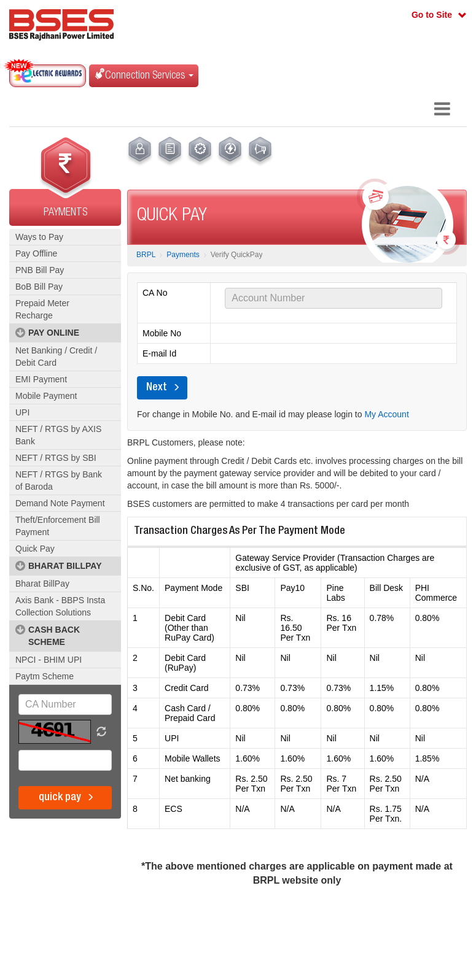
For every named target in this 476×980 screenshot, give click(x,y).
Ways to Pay (39, 237)
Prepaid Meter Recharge (42, 309)
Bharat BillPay (42, 584)
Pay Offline (36, 253)
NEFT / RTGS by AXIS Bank (58, 435)
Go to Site (432, 15)
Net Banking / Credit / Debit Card (56, 357)
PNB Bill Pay (40, 270)
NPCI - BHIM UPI (49, 660)
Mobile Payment (46, 396)
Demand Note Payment (60, 503)
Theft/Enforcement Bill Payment (58, 526)
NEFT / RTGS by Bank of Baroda (59, 480)
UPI (22, 412)
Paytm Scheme (45, 676)
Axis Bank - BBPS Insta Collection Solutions (60, 606)
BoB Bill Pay (39, 287)
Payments (183, 255)
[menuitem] (140, 152)
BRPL (146, 255)
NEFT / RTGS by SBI (56, 458)
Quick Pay (35, 549)
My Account (386, 414)
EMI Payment (41, 379)
